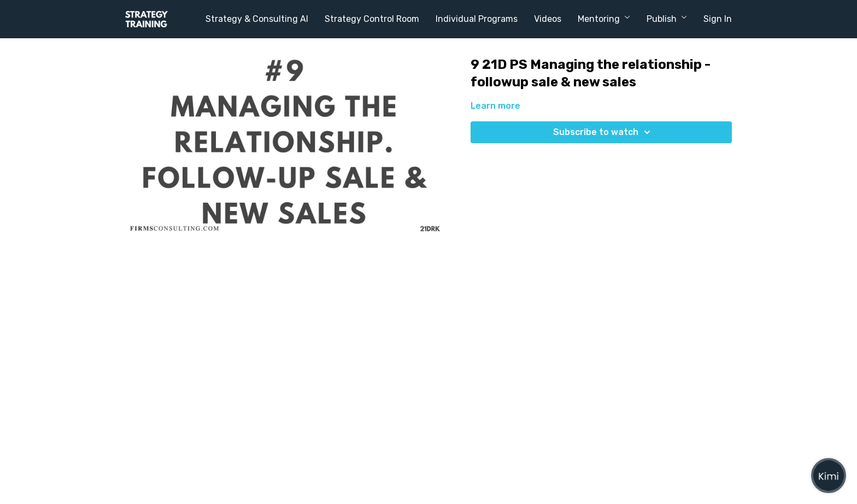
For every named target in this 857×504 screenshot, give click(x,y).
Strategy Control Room (372, 19)
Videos (548, 19)
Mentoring (604, 19)
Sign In (718, 19)
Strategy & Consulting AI (257, 19)
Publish (667, 19)
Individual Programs (477, 19)
